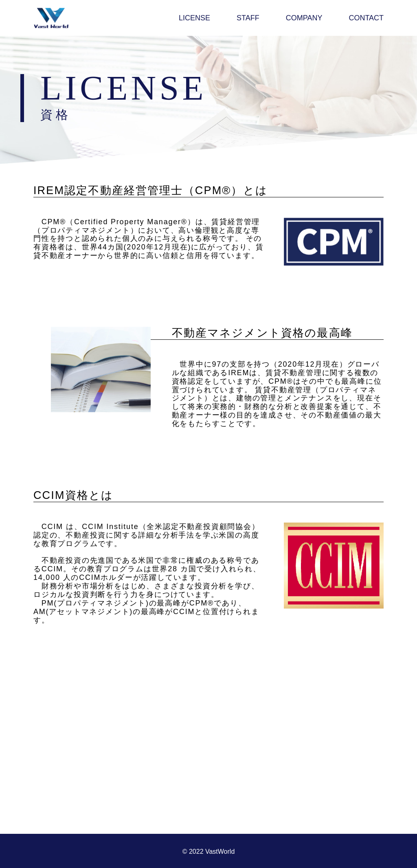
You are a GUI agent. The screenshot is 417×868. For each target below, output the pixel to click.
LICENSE (194, 18)
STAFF (248, 18)
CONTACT (366, 18)
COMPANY (304, 18)
